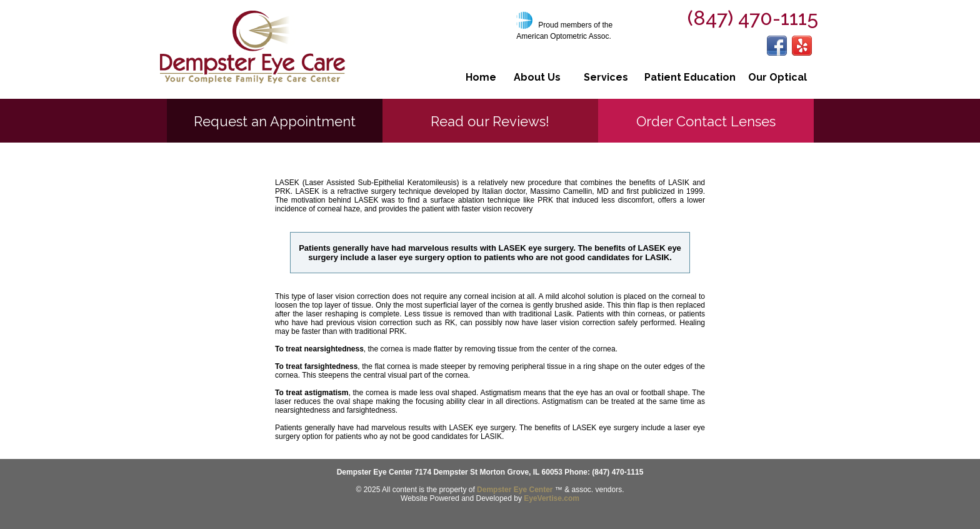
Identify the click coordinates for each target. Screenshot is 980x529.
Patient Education (690, 77)
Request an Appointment (275, 121)
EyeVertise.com (552, 498)
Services (606, 77)
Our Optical (777, 77)
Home (481, 77)
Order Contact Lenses (706, 121)
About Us (537, 77)
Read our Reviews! (490, 121)
